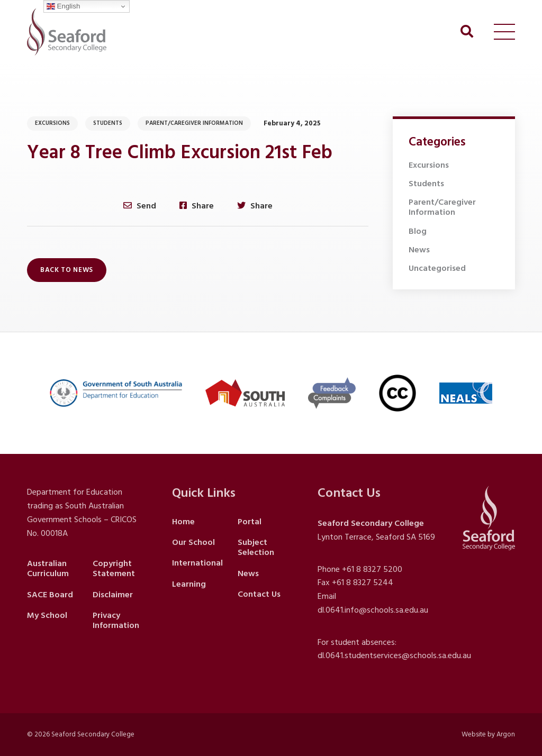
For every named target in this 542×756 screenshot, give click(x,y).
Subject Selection (256, 547)
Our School (193, 542)
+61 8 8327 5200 (372, 569)
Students (108, 123)
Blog (418, 231)
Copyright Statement (114, 568)
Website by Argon (488, 734)
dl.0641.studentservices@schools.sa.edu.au (394, 655)
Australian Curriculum (48, 568)
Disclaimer (113, 595)
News (419, 250)
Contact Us (259, 594)
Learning (189, 584)
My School (47, 615)
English (63, 6)
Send (140, 206)
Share (197, 206)
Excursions (52, 123)
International (197, 563)
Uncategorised (437, 268)
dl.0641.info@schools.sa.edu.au (373, 610)
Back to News (67, 270)
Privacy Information (116, 620)
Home (183, 522)
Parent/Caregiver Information (194, 123)
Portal (250, 522)
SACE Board (50, 595)
